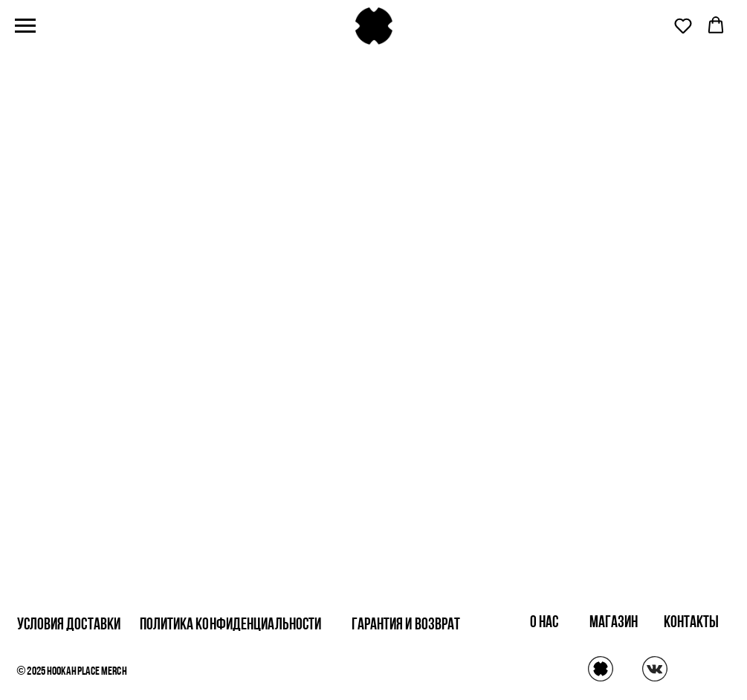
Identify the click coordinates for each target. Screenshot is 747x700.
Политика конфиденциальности (231, 625)
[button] (683, 25)
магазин (614, 623)
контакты (692, 623)
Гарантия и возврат (406, 625)
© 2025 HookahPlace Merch (72, 672)
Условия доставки (69, 625)
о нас (544, 623)
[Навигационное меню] (25, 26)
